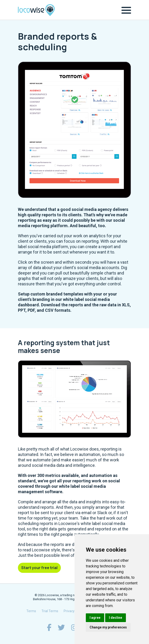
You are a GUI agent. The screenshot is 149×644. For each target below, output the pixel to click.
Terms (31, 611)
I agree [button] (95, 618)
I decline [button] (116, 618)
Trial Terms (50, 611)
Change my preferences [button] (108, 627)
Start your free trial (39, 568)
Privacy (69, 611)
